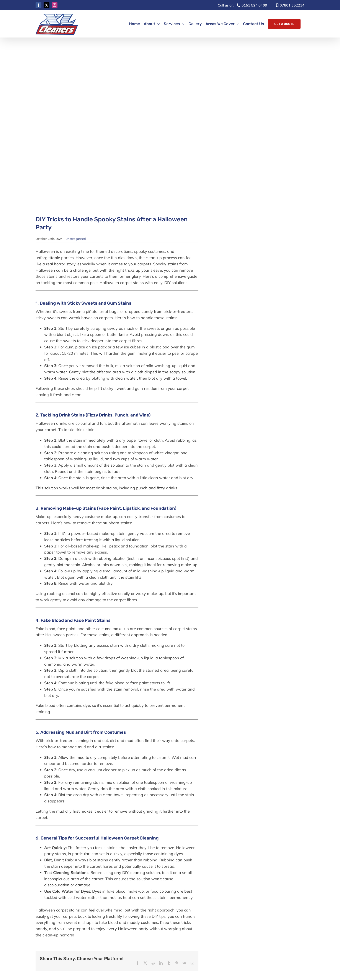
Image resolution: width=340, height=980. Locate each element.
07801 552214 (290, 5)
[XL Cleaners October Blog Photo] (117, 128)
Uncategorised (76, 239)
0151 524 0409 (242, 5)
